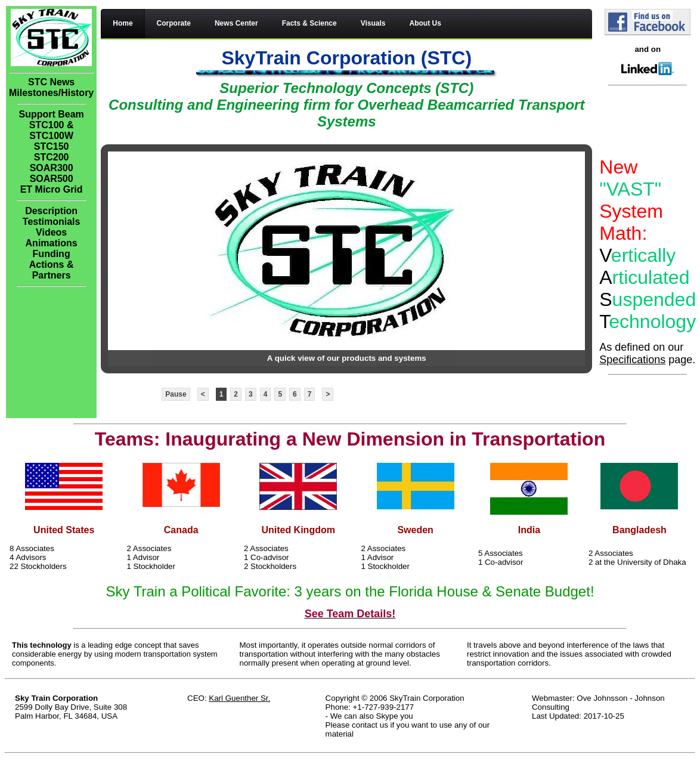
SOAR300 (52, 168)
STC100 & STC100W (52, 130)
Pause (176, 394)
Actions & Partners (52, 270)
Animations (52, 243)
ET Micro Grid (52, 189)
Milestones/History (51, 93)
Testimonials (52, 222)
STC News (51, 82)
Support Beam (51, 114)
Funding (52, 254)
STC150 (52, 146)
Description (51, 211)
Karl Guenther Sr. (239, 698)
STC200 (52, 157)
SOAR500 (52, 179)
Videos (51, 232)
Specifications (632, 360)
